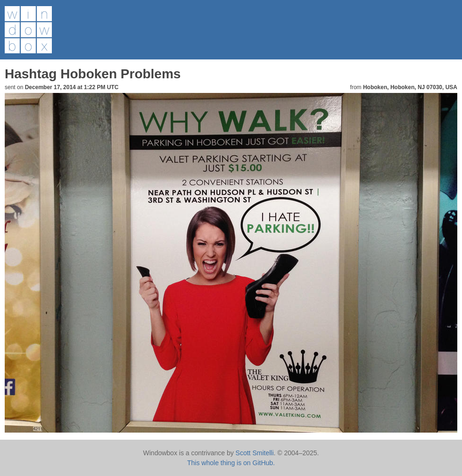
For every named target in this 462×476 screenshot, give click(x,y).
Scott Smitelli (255, 453)
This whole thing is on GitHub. (231, 463)
